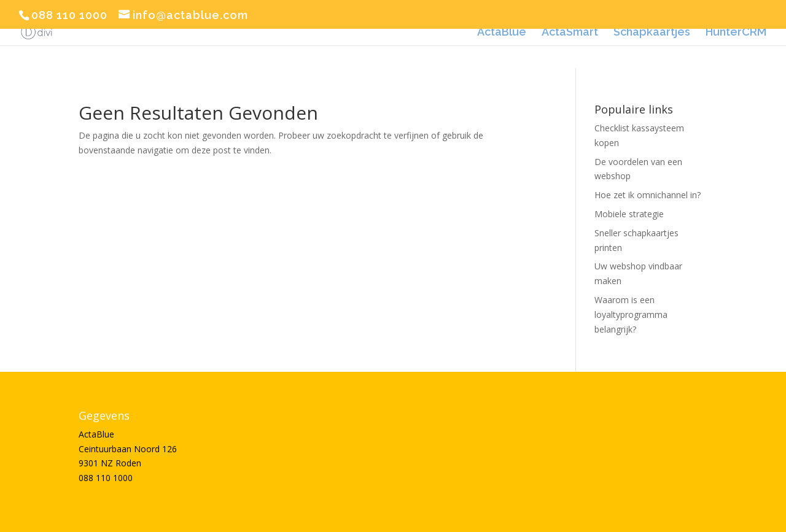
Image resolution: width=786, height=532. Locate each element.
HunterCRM (736, 33)
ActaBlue (502, 33)
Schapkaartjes (652, 33)
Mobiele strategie (629, 214)
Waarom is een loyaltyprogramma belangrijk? (631, 314)
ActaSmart (570, 33)
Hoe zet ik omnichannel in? (648, 195)
